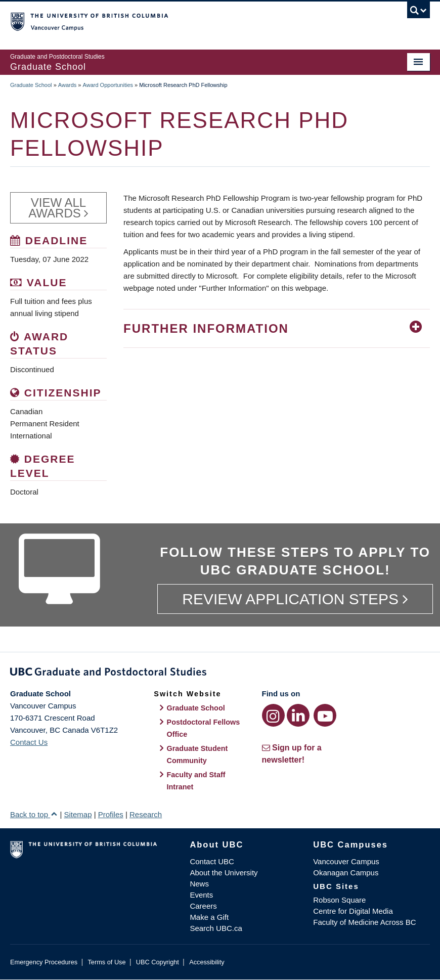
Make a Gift (209, 917)
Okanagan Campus (346, 873)
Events (201, 895)
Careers (203, 906)
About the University (224, 873)
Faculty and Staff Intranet (196, 781)
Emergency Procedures (44, 962)
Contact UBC (212, 861)
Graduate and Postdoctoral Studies (220, 674)
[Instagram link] (273, 715)
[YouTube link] (325, 715)
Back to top (34, 814)
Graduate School (31, 85)
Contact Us (29, 742)
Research (146, 814)
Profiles (111, 814)
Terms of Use (106, 962)
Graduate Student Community (197, 754)
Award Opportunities (108, 85)
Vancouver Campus (346, 861)
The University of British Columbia (189, 21)
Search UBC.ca (216, 928)
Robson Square (339, 900)
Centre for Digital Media (353, 911)
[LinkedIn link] (298, 715)
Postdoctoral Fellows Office (204, 728)
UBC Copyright (158, 962)
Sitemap (78, 814)
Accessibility (207, 962)
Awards (67, 85)
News (199, 884)
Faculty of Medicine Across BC (364, 922)
